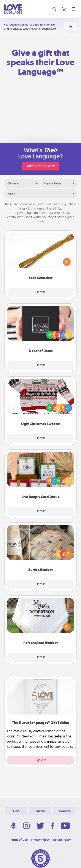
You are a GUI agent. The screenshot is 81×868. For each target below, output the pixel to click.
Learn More (49, 29)
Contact (65, 811)
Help (16, 811)
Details (40, 292)
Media (41, 811)
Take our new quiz (41, 166)
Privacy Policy (40, 840)
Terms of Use (19, 840)
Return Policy (62, 840)
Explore (41, 760)
